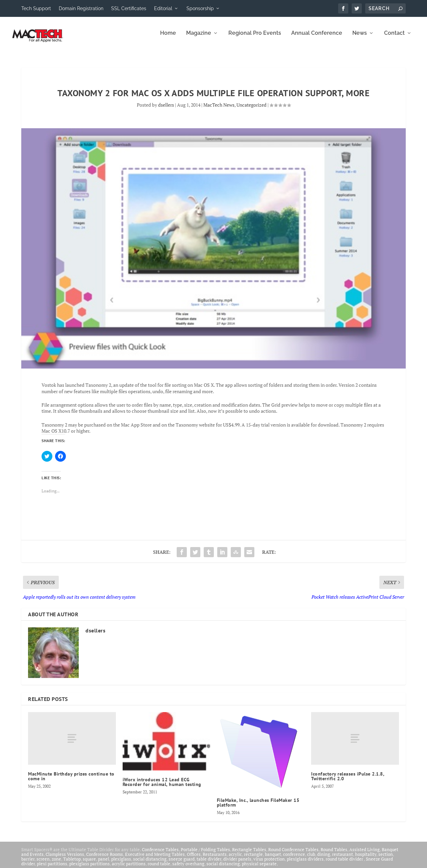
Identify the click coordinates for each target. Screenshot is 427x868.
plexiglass (121, 864)
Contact (394, 38)
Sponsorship (200, 8)
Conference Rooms (105, 859)
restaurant (343, 859)
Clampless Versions (65, 859)
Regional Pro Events (255, 38)
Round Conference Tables (293, 854)
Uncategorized (252, 110)
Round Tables (334, 854)
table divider (209, 864)
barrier (28, 864)
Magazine (199, 38)
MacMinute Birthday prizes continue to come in (71, 781)
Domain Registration (81, 8)
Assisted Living (365, 854)
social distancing (150, 864)
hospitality (366, 859)
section (386, 859)
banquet (273, 859)
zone (56, 864)
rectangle (253, 859)
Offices (194, 859)
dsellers (166, 110)
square (89, 864)
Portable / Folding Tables (205, 854)
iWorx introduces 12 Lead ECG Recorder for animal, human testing (162, 787)
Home (168, 38)
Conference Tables (160, 854)
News (360, 38)
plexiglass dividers (305, 864)
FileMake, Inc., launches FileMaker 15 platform (258, 807)
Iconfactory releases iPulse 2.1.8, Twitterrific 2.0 (348, 781)
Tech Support (36, 8)
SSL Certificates (129, 8)
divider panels (237, 864)
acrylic (235, 859)
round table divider (345, 864)
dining (324, 859)
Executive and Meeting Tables (155, 859)
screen (43, 864)
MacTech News (219, 110)
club (311, 859)
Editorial (163, 8)
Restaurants (215, 859)
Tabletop (72, 864)
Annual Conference (317, 38)
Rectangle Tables (249, 854)
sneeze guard (182, 864)
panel (104, 864)
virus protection (269, 864)
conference (294, 859)
